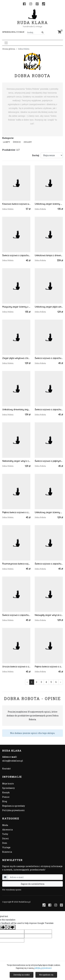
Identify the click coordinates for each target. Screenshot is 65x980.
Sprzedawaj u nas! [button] (13, 32)
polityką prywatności (43, 968)
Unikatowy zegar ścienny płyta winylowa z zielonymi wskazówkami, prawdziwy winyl (49, 204)
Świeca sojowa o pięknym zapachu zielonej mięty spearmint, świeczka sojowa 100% (49, 461)
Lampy (7, 142)
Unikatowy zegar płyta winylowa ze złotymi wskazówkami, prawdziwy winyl (49, 307)
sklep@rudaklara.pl (13, 761)
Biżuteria (7, 852)
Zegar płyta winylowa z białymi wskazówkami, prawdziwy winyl (16, 358)
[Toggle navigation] (6, 43)
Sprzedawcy (8, 788)
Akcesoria (7, 830)
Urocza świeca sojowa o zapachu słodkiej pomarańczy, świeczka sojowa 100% (16, 667)
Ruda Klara (33, 20)
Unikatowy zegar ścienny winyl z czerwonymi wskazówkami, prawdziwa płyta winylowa (49, 512)
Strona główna (9, 49)
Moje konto (8, 784)
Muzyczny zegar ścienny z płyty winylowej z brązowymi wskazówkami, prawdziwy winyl (16, 307)
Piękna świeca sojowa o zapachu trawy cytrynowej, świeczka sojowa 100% (16, 512)
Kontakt (6, 769)
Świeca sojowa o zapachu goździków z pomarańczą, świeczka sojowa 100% (16, 255)
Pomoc (6, 797)
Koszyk (6, 792)
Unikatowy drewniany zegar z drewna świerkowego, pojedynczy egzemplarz (16, 409)
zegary (28, 142)
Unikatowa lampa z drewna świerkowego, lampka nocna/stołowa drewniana (49, 255)
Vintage (6, 847)
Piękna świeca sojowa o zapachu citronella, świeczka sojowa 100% (49, 667)
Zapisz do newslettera (32, 884)
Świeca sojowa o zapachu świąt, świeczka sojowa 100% (49, 358)
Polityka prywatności (13, 810)
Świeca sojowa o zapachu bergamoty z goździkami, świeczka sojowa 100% (49, 409)
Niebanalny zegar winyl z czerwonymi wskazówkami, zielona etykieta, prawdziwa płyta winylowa (16, 461)
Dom (5, 843)
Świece (17, 142)
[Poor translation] (11, 927)
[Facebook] (24, 4)
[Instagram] (31, 4)
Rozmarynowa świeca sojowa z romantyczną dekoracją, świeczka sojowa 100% (16, 564)
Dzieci (6, 838)
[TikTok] (44, 4)
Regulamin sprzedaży (14, 806)
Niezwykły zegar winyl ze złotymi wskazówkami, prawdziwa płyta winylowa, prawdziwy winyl (49, 615)
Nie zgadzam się (46, 975)
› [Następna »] (61, 682)
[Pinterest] (37, 4)
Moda (5, 825)
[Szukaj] (43, 32)
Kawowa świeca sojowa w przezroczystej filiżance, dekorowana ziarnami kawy (16, 204)
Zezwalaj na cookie (21, 975)
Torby (5, 834)
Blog (5, 801)
